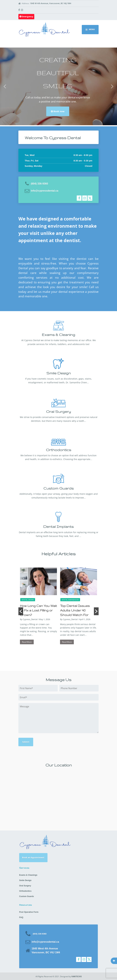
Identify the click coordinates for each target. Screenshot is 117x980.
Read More (27, 642)
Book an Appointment (33, 858)
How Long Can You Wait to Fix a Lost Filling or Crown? (38, 610)
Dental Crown (28, 600)
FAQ (21, 917)
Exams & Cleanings (28, 875)
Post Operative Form (29, 912)
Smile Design (25, 880)
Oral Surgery (25, 886)
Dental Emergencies (70, 600)
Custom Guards (26, 896)
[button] (5, 86)
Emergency (26, 17)
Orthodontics (25, 891)
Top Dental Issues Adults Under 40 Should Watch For (75, 610)
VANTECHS (77, 976)
